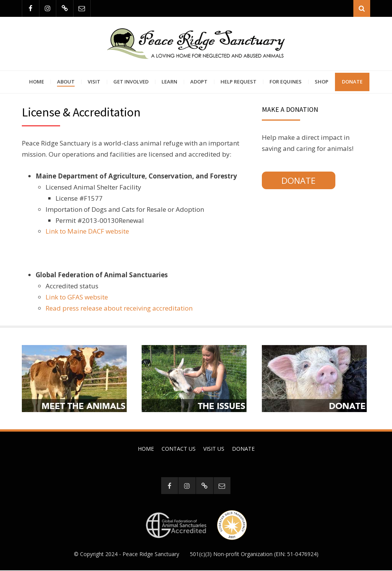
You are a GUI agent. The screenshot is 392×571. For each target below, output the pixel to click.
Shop (322, 82)
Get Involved (131, 82)
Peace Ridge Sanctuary (151, 555)
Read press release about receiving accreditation (119, 308)
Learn (169, 82)
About (66, 82)
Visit (94, 82)
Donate (352, 82)
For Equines (286, 82)
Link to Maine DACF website (87, 232)
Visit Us (214, 449)
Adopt (199, 82)
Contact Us (179, 449)
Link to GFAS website (77, 297)
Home (37, 82)
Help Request (238, 82)
